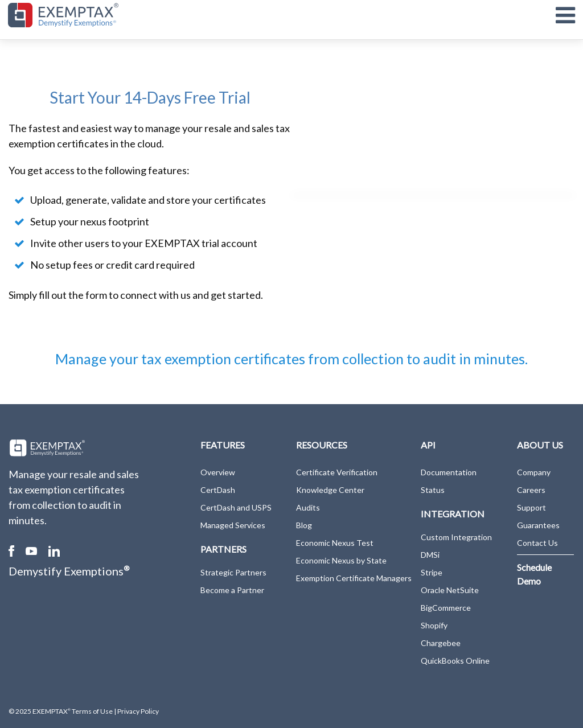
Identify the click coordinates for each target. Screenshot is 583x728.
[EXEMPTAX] (63, 15)
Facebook (11, 551)
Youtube (31, 551)
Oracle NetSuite (450, 590)
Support (531, 507)
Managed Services (233, 525)
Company (534, 472)
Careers (531, 490)
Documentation (449, 472)
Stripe (432, 572)
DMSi (430, 555)
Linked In (54, 551)
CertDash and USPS (236, 507)
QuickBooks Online (455, 661)
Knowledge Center (330, 490)
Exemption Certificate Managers (354, 578)
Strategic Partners (233, 572)
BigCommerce (446, 608)
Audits (308, 507)
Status (433, 490)
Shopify (434, 625)
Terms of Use (92, 711)
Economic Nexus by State (341, 560)
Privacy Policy (138, 711)
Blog (304, 525)
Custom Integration (456, 537)
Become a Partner (232, 590)
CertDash (218, 490)
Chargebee (441, 643)
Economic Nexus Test (335, 543)
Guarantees (538, 525)
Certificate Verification (337, 472)
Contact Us (537, 543)
